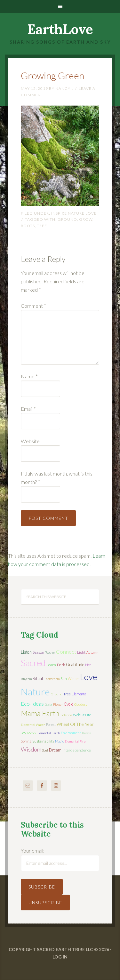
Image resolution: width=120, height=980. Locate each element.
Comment (33, 306)
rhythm (26, 679)
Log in (60, 957)
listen (26, 652)
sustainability (43, 741)
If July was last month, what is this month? (57, 478)
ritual (38, 678)
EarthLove (60, 29)
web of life (82, 715)
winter (73, 679)
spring (26, 741)
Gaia (48, 704)
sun (64, 679)
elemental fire (75, 741)
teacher (50, 652)
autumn (92, 652)
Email (28, 409)
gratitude (75, 665)
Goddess (81, 704)
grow (86, 219)
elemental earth (48, 733)
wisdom (31, 749)
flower (58, 704)
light (81, 652)
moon (31, 733)
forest (51, 724)
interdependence (77, 750)
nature (35, 692)
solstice (66, 715)
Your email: (33, 851)
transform (52, 679)
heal (89, 665)
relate (87, 733)
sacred (33, 663)
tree (42, 226)
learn (51, 665)
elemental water (33, 725)
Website (30, 441)
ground (67, 219)
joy (24, 733)
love (88, 677)
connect (66, 652)
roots (28, 226)
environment (71, 733)
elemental (80, 694)
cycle (68, 704)
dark (61, 665)
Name (29, 376)
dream (55, 750)
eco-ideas (32, 704)
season (38, 652)
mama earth (40, 714)
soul (45, 750)
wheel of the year (75, 724)
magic (59, 741)
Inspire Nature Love (74, 213)
